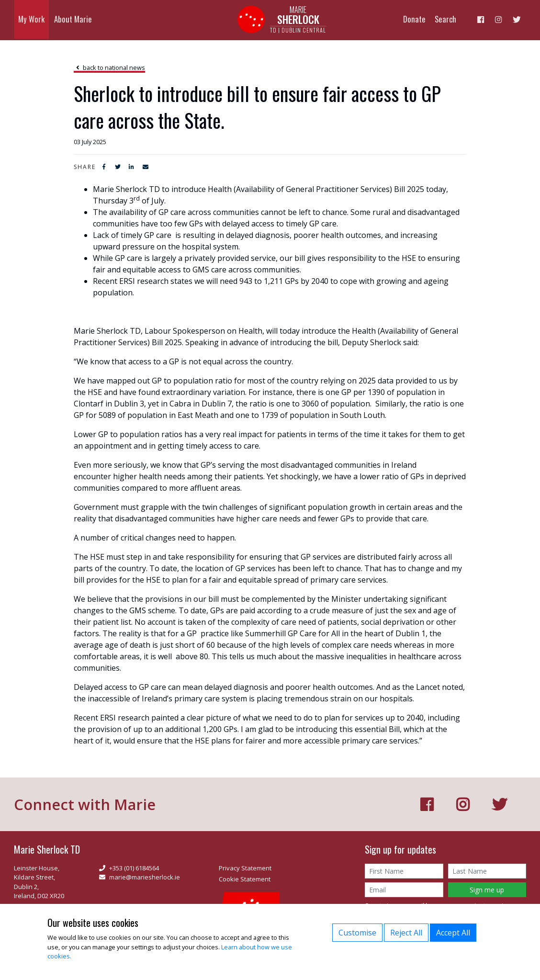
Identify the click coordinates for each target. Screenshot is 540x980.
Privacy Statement (245, 868)
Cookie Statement (245, 879)
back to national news (109, 68)
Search (455, 20)
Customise (357, 933)
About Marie (65, 20)
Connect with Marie (87, 804)
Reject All (406, 933)
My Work (29, 20)
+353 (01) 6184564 (129, 868)
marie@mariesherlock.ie (140, 877)
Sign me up (487, 890)
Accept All (453, 933)
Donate (427, 20)
